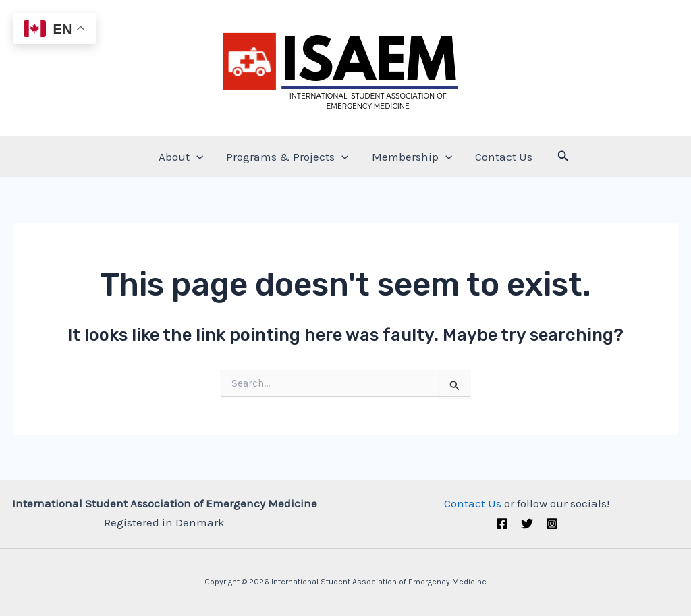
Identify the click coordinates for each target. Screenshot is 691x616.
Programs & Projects (287, 157)
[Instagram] (552, 524)
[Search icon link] (563, 157)
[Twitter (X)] (527, 524)
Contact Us (504, 157)
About (181, 157)
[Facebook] (502, 524)
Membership (412, 157)
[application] (196, 157)
